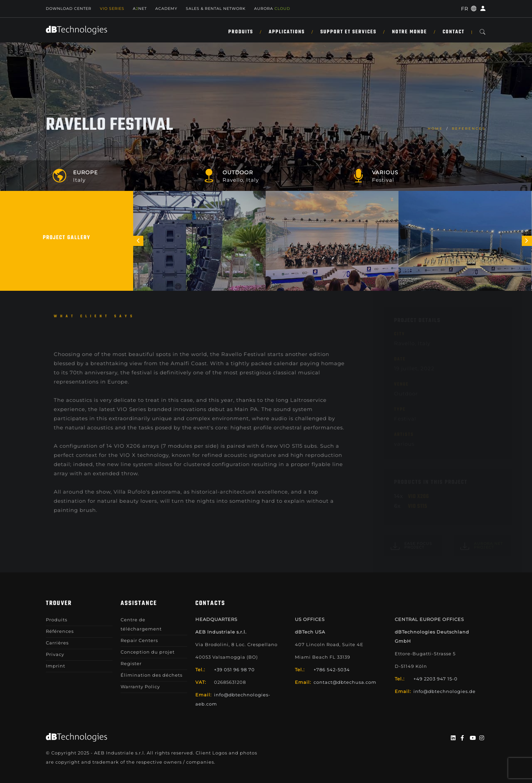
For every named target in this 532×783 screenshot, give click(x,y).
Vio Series (112, 8)
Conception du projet (148, 652)
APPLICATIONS (287, 32)
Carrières (57, 643)
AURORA (272, 8)
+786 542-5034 (332, 670)
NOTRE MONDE (410, 32)
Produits (241, 32)
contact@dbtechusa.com (345, 682)
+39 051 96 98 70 (234, 670)
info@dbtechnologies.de (445, 691)
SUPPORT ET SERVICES (348, 32)
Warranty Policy (140, 687)
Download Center (69, 8)
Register (131, 663)
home (435, 129)
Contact (454, 32)
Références (60, 631)
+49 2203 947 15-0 (436, 679)
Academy (166, 8)
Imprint (56, 666)
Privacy (55, 654)
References (469, 129)
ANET (140, 8)
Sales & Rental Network (216, 8)
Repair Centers (139, 640)
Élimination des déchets (152, 675)
